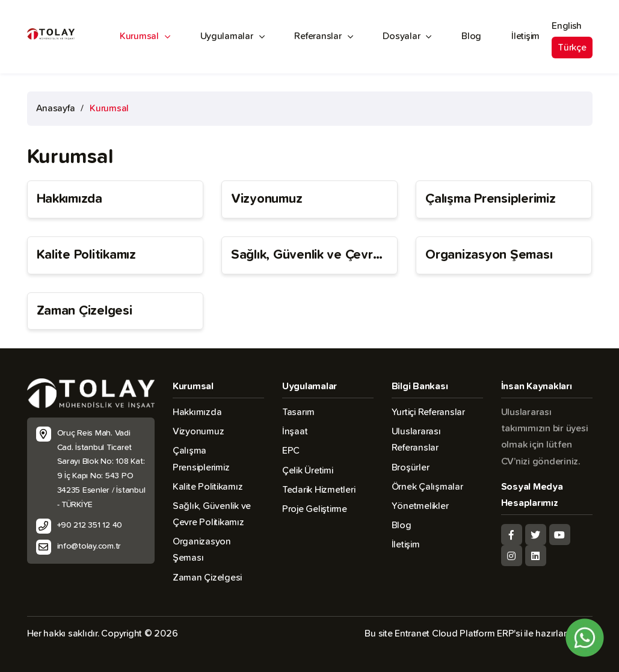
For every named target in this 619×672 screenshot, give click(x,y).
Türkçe (572, 48)
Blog (471, 36)
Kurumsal (145, 37)
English (567, 26)
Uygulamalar (233, 37)
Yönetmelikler (420, 506)
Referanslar (323, 37)
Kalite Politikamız (86, 255)
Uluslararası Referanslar (416, 439)
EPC (291, 451)
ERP (505, 633)
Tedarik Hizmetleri (319, 490)
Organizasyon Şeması (489, 255)
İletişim (525, 36)
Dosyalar (407, 37)
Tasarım (298, 412)
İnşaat (295, 431)
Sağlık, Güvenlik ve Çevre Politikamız (306, 257)
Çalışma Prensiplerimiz (490, 199)
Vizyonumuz (266, 199)
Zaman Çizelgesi (85, 311)
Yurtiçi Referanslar (428, 412)
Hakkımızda (69, 199)
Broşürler (411, 467)
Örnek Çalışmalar (427, 487)
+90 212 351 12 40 (90, 525)
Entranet (412, 633)
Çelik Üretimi (308, 470)
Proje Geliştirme (315, 509)
